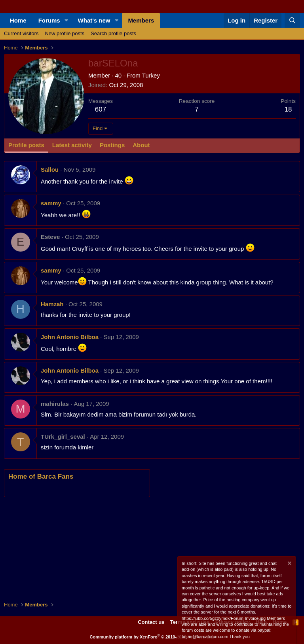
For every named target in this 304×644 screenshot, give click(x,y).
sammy (51, 203)
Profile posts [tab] (26, 145)
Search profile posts (113, 33)
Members (141, 20)
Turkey (151, 75)
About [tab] (141, 145)
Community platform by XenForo (152, 637)
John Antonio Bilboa (70, 337)
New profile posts (65, 33)
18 (288, 109)
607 (101, 109)
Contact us (151, 622)
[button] (66, 20)
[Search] (292, 20)
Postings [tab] (112, 145)
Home (18, 20)
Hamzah (52, 304)
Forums (49, 20)
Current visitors (21, 33)
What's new (94, 20)
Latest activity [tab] (72, 145)
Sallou (50, 170)
